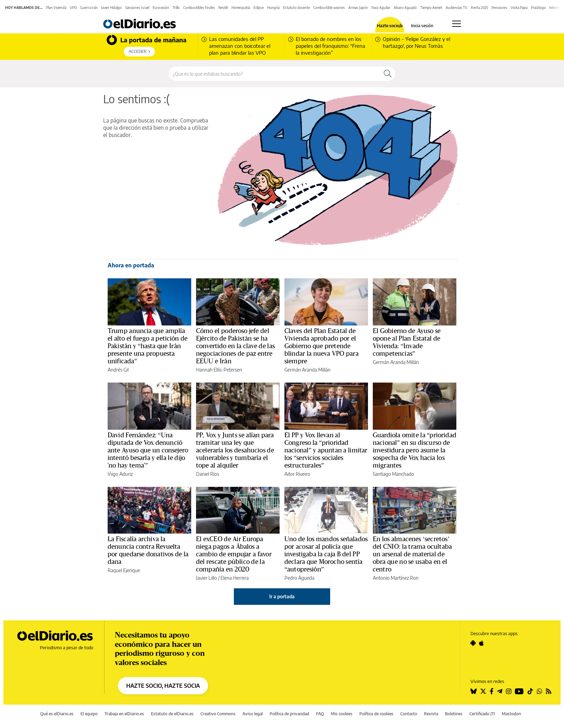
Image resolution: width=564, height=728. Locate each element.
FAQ (320, 714)
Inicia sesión (422, 26)
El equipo (89, 714)
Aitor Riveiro (297, 474)
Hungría (273, 8)
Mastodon (511, 714)
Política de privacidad (289, 714)
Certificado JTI (482, 714)
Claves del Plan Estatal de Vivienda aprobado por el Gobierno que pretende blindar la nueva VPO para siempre (322, 346)
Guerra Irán (89, 8)
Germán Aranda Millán (307, 370)
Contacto (409, 714)
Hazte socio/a (390, 26)
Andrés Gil (118, 370)
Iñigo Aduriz (120, 474)
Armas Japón (358, 8)
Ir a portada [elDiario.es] (282, 596)
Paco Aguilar (381, 8)
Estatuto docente (296, 8)
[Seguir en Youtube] (519, 691)
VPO (73, 8)
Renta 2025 (479, 8)
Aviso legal (253, 714)
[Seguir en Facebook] (492, 691)
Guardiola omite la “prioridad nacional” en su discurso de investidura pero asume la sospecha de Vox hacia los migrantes (415, 450)
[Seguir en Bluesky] (474, 691)
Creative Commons (218, 714)
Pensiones (499, 8)
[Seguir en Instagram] (509, 691)
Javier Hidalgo (111, 8)
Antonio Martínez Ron (396, 578)
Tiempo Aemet (431, 8)
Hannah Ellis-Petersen (219, 370)
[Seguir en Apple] (481, 643)
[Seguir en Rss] (549, 691)
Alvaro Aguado (405, 8)
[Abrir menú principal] (457, 24)
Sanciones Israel (137, 8)
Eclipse (259, 8)
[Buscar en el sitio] (274, 74)
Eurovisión (161, 8)
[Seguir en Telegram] (500, 691)
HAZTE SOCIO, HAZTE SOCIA (163, 686)
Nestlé (223, 8)
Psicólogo (538, 8)
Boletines (454, 714)
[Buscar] (388, 74)
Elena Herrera (235, 578)
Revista (431, 714)
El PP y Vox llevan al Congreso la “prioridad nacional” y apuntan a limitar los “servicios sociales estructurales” (326, 450)
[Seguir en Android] (473, 643)
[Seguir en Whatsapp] (540, 691)
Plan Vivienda (56, 8)
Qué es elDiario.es (57, 714)
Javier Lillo (207, 578)
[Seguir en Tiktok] (530, 691)
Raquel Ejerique (124, 570)
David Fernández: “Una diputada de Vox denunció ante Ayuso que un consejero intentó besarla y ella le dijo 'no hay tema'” (148, 450)
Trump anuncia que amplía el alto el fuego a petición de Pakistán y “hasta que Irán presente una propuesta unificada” (148, 346)
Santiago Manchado (393, 474)
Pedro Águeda (299, 578)
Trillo (176, 8)
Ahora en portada (131, 265)
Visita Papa (519, 8)
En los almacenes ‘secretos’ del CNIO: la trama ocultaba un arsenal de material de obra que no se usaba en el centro (412, 554)
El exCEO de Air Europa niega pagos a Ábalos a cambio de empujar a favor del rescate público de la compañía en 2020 (234, 554)
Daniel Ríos (208, 474)
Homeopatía (241, 8)
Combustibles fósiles (199, 8)
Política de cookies (376, 714)
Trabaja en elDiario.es (124, 714)
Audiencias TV (457, 8)
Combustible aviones (329, 8)
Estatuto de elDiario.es (172, 714)
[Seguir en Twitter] (483, 691)
